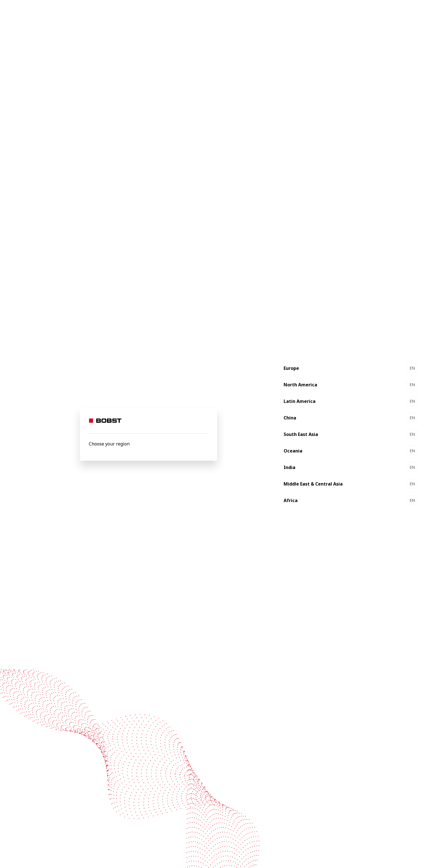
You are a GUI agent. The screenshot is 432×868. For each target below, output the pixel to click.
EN (412, 368)
